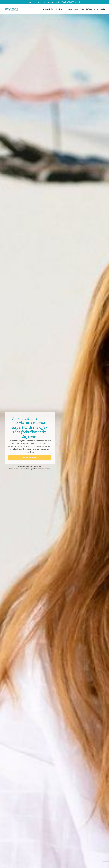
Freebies (60, 9)
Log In (103, 9)
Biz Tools (89, 9)
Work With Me (49, 9)
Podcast (69, 9)
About (96, 9)
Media (82, 9)
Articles (76, 9)
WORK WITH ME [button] (30, 458)
